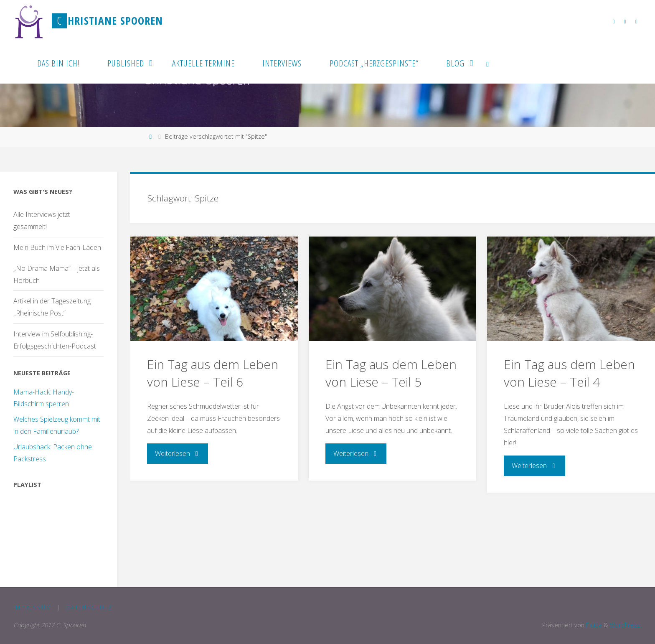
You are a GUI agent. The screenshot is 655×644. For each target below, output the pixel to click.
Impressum (32, 607)
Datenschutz (89, 607)
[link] (488, 63)
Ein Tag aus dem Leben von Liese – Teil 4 (569, 373)
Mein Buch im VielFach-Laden (57, 247)
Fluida (593, 625)
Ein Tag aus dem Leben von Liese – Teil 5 (391, 373)
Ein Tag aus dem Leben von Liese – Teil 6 (213, 373)
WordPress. (626, 625)
